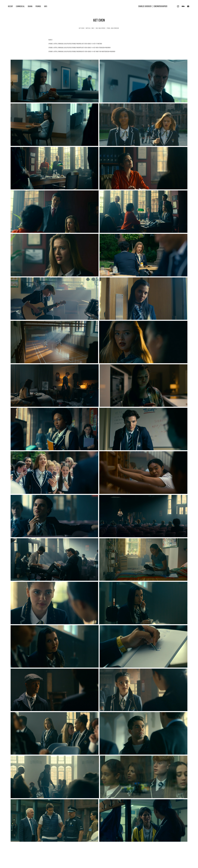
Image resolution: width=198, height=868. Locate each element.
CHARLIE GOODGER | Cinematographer (153, 6)
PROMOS (38, 6)
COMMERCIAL (20, 6)
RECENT (10, 6)
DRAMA (30, 6)
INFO (46, 6)
